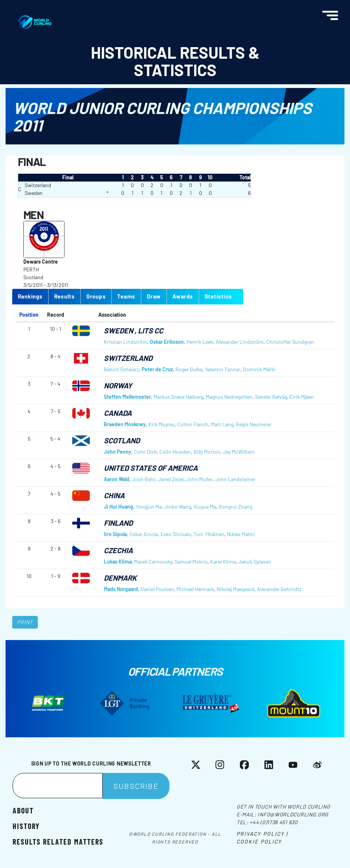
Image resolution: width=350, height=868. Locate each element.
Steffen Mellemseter (127, 397)
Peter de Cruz (157, 369)
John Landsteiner (235, 479)
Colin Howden (175, 452)
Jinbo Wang (178, 507)
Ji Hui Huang (118, 507)
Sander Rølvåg (271, 397)
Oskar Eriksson (167, 342)
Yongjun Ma (149, 507)
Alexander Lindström (240, 342)
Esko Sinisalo (176, 534)
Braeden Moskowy (125, 424)
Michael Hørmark (195, 589)
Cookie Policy (259, 841)
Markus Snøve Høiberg (178, 397)
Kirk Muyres (161, 424)
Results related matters (58, 841)
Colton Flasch (193, 424)
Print (25, 622)
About (23, 810)
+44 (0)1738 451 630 (273, 822)
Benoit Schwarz (121, 369)
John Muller (199, 479)
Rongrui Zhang (235, 507)
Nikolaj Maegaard (235, 589)
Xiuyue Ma (205, 507)
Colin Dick (145, 452)
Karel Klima (223, 562)
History (26, 826)
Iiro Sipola (115, 534)
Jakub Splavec (255, 562)
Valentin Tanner (223, 369)
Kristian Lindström (126, 342)
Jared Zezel (171, 479)
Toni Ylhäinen (209, 534)
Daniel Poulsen (157, 589)
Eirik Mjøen (302, 397)
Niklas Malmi (241, 534)
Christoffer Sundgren (290, 342)
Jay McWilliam (239, 452)
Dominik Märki (259, 369)
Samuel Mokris (191, 562)
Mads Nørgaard (121, 589)
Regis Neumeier (254, 424)
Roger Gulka (189, 369)
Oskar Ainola (144, 534)
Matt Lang (222, 424)
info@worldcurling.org (293, 814)
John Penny (118, 452)
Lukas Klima (118, 562)
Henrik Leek (200, 342)
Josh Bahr (144, 479)
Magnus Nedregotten (229, 397)
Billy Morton (207, 452)
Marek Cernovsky (153, 562)
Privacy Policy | (262, 834)
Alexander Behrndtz (279, 589)
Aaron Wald (117, 479)
